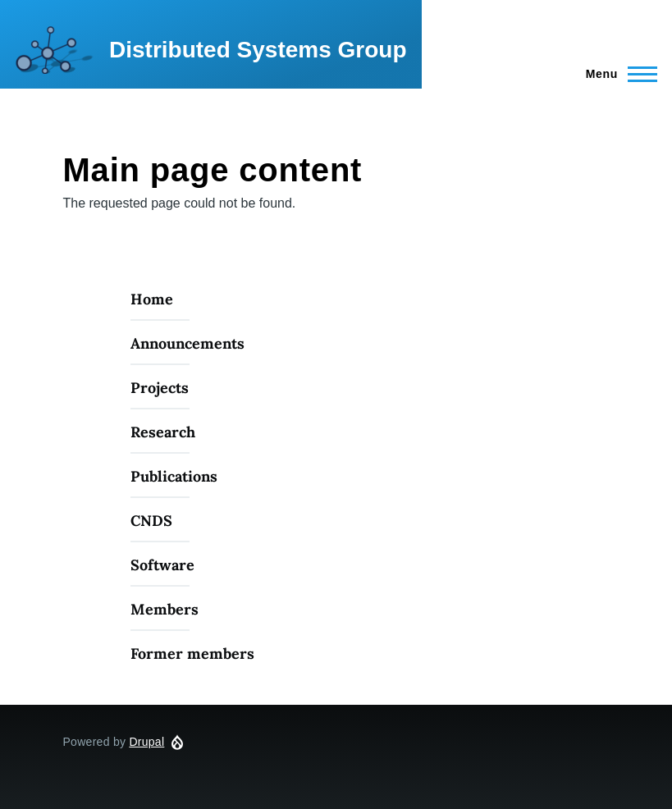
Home (152, 299)
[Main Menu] (617, 74)
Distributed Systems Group (258, 50)
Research (163, 432)
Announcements (187, 343)
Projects (160, 388)
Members (165, 609)
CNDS (151, 521)
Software (162, 565)
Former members (192, 654)
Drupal (146, 742)
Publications (174, 476)
